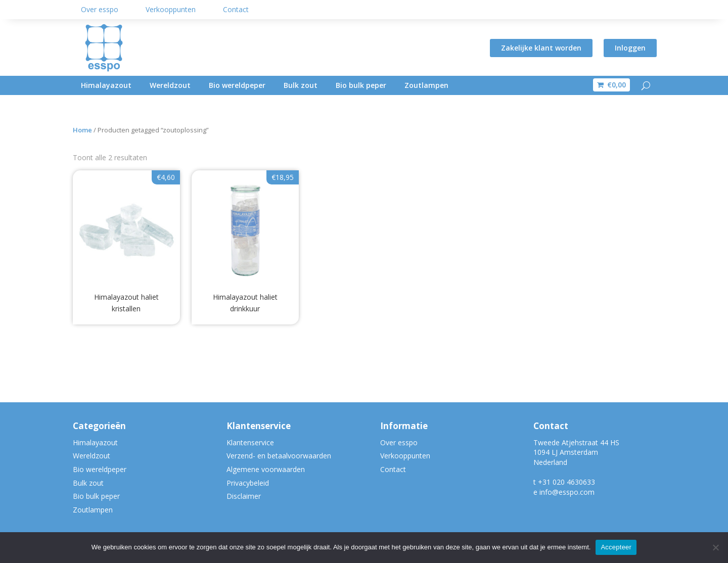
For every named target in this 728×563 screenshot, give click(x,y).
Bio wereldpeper (237, 85)
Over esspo (100, 9)
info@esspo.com (567, 492)
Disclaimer (244, 496)
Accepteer (616, 547)
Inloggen (630, 48)
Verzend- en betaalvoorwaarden (279, 456)
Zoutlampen (426, 85)
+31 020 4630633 (566, 482)
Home (82, 130)
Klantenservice (250, 442)
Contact (236, 9)
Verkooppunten (171, 9)
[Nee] (715, 547)
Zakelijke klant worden (541, 48)
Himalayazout (106, 85)
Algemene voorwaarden (266, 469)
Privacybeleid (248, 483)
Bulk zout (301, 85)
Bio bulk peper (361, 85)
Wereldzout (170, 85)
